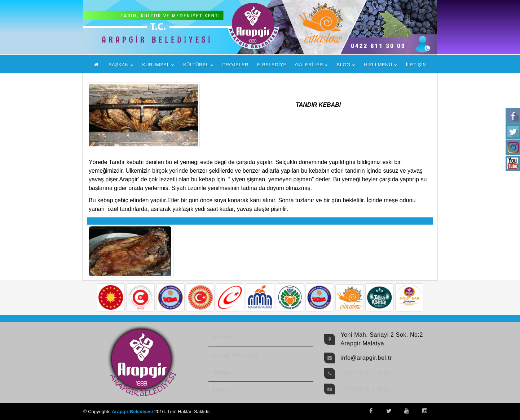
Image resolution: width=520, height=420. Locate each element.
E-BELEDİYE (272, 65)
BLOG (344, 65)
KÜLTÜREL (196, 65)
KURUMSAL (156, 65)
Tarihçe (222, 373)
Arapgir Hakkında (235, 355)
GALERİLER (309, 65)
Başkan (222, 337)
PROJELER (235, 65)
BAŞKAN (119, 65)
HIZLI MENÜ (378, 65)
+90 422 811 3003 (365, 373)
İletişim (222, 390)
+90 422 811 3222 (365, 389)
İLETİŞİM (416, 65)
